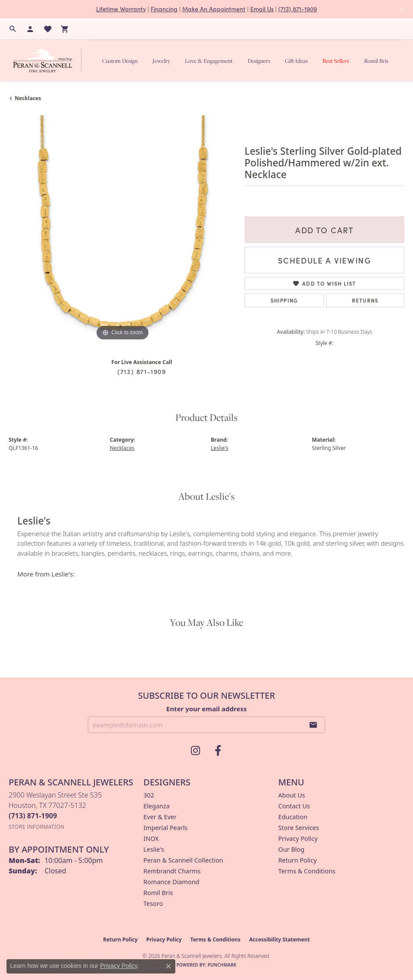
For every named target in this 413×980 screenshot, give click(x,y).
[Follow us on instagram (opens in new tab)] (195, 751)
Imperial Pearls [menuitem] (165, 828)
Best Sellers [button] (336, 61)
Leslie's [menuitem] (154, 849)
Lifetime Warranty (121, 9)
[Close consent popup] (168, 966)
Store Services (299, 828)
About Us (292, 795)
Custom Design (120, 61)
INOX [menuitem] (151, 838)
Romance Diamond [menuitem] (171, 882)
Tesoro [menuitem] (153, 903)
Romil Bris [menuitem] (158, 893)
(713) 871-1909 (298, 9)
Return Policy (298, 860)
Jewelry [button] (161, 61)
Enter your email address (206, 709)
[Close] (402, 9)
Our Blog (291, 849)
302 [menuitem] (149, 795)
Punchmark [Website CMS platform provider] (222, 965)
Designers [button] (259, 61)
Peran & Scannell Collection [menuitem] (183, 860)
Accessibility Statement (279, 939)
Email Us (262, 9)
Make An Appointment (214, 9)
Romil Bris (376, 61)
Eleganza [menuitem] (156, 806)
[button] (13, 29)
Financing (164, 9)
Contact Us (294, 806)
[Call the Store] (33, 816)
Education (293, 817)
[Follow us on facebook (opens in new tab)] (218, 751)
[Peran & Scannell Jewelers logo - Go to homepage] (49, 60)
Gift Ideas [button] (296, 61)
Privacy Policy (298, 838)
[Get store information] (37, 827)
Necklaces (28, 98)
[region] (122, 229)
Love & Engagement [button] (209, 61)
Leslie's (219, 448)
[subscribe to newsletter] (313, 725)
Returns (365, 300)
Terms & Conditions (307, 871)
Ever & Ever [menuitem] (160, 817)
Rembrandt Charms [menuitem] (172, 871)
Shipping (284, 300)
